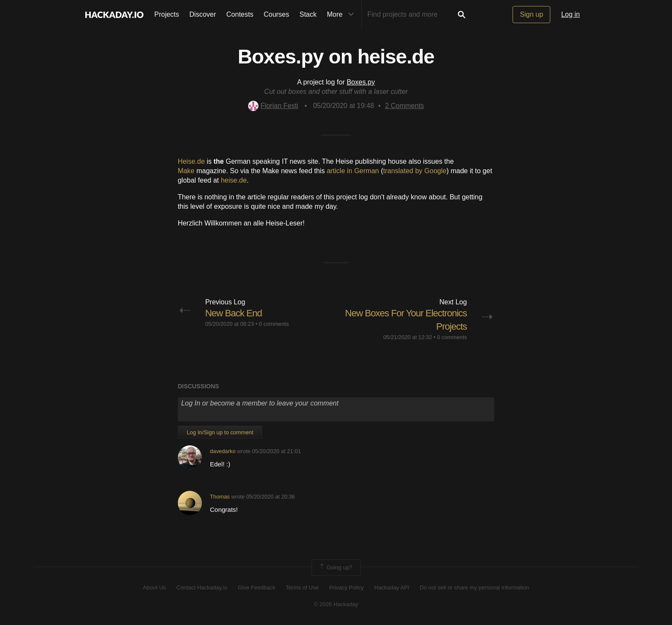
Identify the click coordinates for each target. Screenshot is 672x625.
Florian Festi (273, 106)
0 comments (274, 324)
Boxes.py (361, 82)
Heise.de (191, 161)
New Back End (234, 313)
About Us (154, 587)
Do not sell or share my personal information (474, 587)
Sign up (531, 14)
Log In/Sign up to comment (220, 432)
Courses (276, 14)
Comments (404, 106)
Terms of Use (302, 587)
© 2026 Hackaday (336, 604)
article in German (353, 171)
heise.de (234, 180)
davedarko (223, 451)
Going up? (336, 568)
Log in (570, 14)
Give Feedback (256, 587)
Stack (308, 14)
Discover (203, 14)
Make (186, 171)
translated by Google (415, 171)
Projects (167, 14)
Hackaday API (392, 587)
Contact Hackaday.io (202, 587)
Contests (240, 14)
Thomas (220, 497)
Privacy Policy (346, 587)
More (342, 15)
